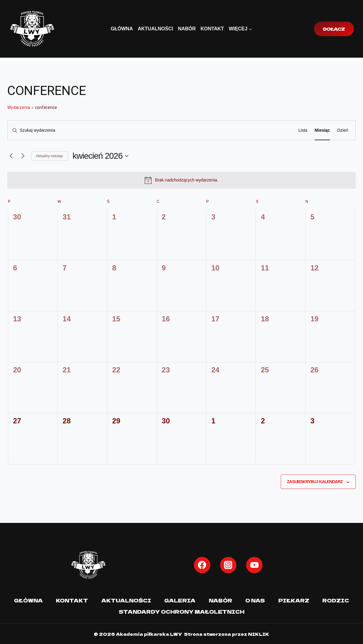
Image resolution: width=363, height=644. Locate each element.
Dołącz (334, 29)
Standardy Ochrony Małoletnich (182, 611)
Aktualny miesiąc (49, 156)
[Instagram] (228, 565)
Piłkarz (294, 600)
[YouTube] (254, 565)
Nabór (187, 29)
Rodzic (336, 600)
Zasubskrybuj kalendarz (315, 482)
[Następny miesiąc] (23, 156)
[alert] (181, 180)
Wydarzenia (19, 107)
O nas (255, 600)
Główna (122, 29)
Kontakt (212, 29)
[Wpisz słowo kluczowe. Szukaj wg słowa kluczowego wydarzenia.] (122, 130)
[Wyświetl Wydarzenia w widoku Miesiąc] (322, 130)
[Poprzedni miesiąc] (11, 156)
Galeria (180, 600)
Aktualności (155, 29)
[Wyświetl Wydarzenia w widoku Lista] (303, 130)
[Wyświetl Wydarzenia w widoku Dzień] (343, 130)
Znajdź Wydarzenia (264, 130)
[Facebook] (202, 565)
